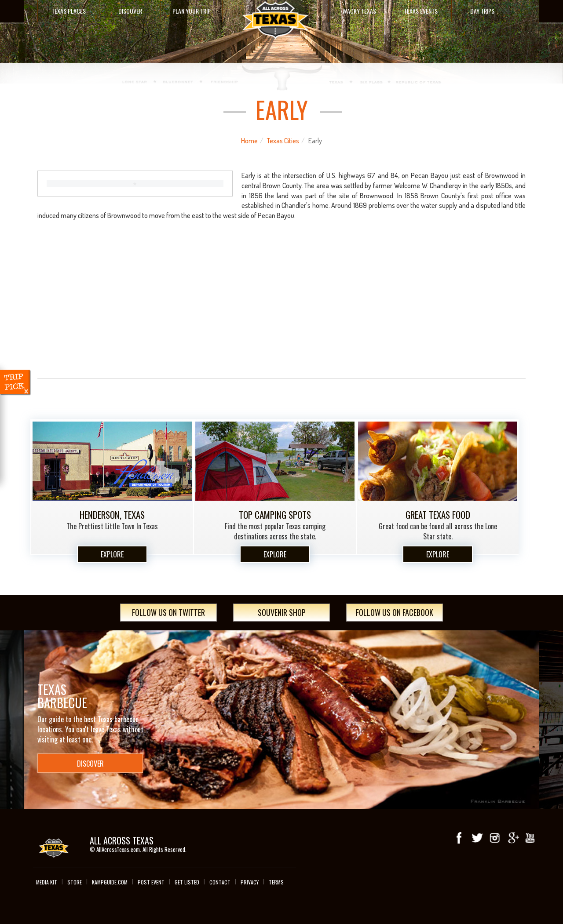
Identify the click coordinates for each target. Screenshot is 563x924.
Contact (220, 882)
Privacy (250, 882)
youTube (530, 838)
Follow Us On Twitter (168, 612)
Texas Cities (283, 141)
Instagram (495, 838)
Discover (130, 11)
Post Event (151, 882)
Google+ (512, 838)
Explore (112, 554)
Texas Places (69, 11)
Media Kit (47, 882)
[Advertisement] (281, 307)
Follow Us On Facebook (395, 612)
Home (249, 141)
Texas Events (421, 11)
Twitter (477, 838)
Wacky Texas (359, 11)
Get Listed (187, 882)
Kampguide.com (110, 882)
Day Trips (482, 11)
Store (75, 882)
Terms (276, 882)
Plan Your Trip (192, 11)
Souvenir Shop (282, 612)
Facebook (460, 838)
